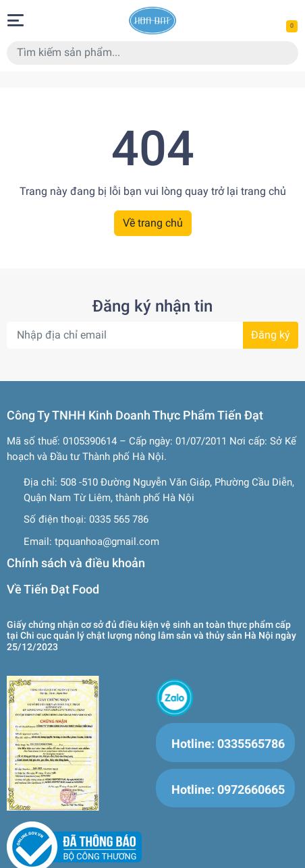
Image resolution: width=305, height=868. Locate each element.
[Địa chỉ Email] (152, 335)
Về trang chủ (153, 223)
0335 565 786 (119, 519)
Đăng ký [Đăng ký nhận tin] (271, 335)
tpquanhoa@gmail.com (107, 542)
